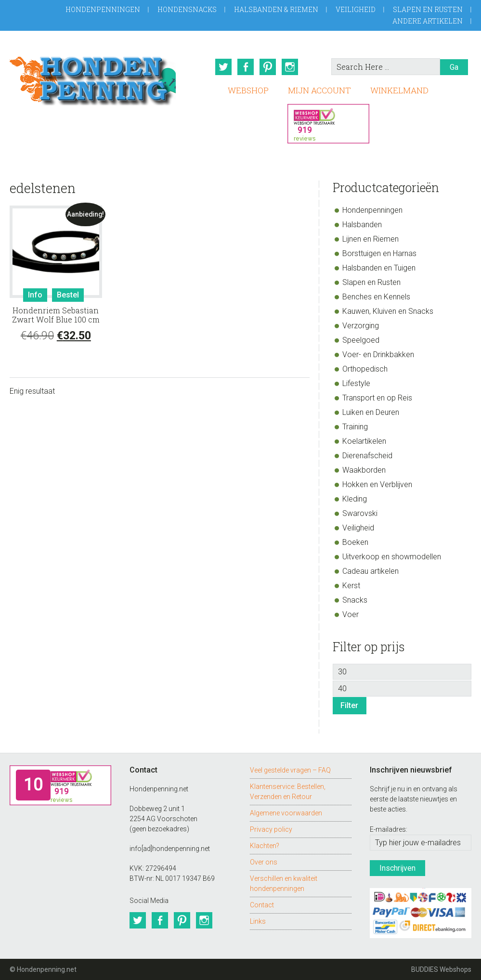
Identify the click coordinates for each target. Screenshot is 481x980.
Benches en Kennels (376, 297)
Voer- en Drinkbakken (378, 355)
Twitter (223, 67)
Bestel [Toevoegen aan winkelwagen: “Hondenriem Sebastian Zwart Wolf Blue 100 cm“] (68, 295)
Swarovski (360, 513)
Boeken (355, 542)
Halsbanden (362, 225)
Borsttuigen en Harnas (379, 253)
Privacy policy (271, 829)
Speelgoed (361, 340)
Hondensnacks (187, 9)
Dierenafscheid (367, 456)
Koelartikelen (364, 441)
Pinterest (268, 67)
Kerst (351, 586)
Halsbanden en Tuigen (379, 268)
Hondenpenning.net (93, 78)
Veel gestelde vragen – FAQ (290, 770)
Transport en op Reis (377, 398)
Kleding (355, 499)
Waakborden (364, 470)
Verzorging (361, 326)
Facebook (246, 67)
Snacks (355, 600)
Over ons (264, 862)
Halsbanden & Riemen (276, 9)
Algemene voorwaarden (286, 813)
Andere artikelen (428, 21)
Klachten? (265, 846)
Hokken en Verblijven (377, 484)
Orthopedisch (365, 369)
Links (258, 921)
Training (355, 427)
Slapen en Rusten (428, 9)
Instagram (290, 67)
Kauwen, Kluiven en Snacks (388, 311)
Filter (349, 705)
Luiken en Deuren (371, 412)
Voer (351, 614)
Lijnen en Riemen (370, 239)
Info (35, 295)
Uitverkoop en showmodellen (392, 557)
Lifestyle (356, 383)
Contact (262, 905)
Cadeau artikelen (370, 571)
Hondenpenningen (103, 9)
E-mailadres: (389, 829)
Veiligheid (356, 9)
